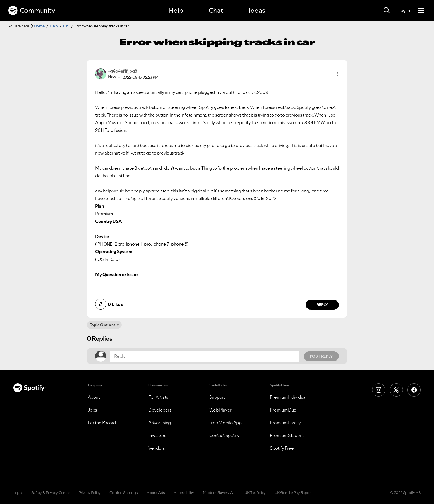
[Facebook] (414, 390)
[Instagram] (379, 390)
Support (217, 397)
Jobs (92, 410)
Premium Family (285, 423)
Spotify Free (282, 448)
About (94, 397)
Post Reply (321, 356)
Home (39, 26)
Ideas (257, 10)
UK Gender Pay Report (293, 493)
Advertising (160, 423)
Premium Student (287, 435)
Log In (404, 10)
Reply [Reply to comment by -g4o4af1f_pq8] (322, 305)
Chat (216, 10)
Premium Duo (283, 410)
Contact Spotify (224, 435)
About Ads (156, 493)
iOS (66, 26)
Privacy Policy (90, 493)
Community (32, 11)
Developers (160, 410)
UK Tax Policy (255, 493)
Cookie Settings (124, 493)
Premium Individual (288, 397)
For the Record (102, 423)
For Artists (158, 397)
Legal (18, 493)
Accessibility (184, 493)
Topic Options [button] (103, 325)
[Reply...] (205, 356)
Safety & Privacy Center (51, 493)
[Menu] (421, 11)
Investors (157, 435)
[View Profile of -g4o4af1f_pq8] (123, 71)
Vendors (157, 448)
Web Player (220, 410)
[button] (337, 74)
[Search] (387, 11)
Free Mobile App (225, 423)
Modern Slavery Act (219, 493)
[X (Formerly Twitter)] (396, 390)
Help (176, 10)
